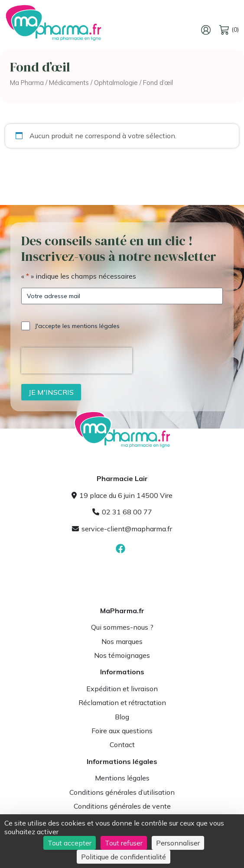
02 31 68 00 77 (122, 512)
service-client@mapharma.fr (122, 529)
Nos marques (122, 641)
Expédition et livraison (122, 689)
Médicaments (69, 83)
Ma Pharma (27, 83)
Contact (122, 744)
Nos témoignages (122, 655)
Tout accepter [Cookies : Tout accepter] (70, 843)
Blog (122, 717)
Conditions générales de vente (122, 806)
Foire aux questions (122, 731)
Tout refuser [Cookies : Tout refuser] (124, 843)
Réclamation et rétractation (122, 702)
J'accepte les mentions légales (77, 326)
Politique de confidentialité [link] (124, 857)
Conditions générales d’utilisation (122, 792)
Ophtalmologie (116, 83)
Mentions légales (122, 778)
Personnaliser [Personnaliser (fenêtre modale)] (178, 843)
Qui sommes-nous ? (122, 627)
